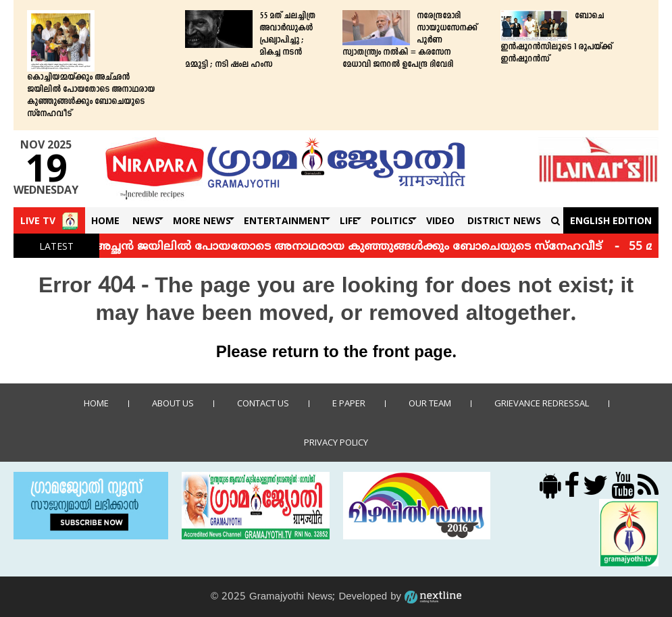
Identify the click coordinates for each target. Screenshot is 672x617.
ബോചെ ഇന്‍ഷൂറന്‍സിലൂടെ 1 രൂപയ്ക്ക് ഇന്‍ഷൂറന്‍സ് (556, 38)
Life (349, 220)
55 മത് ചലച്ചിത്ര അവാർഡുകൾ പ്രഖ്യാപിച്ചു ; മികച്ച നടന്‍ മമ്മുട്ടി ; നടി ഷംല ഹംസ (250, 41)
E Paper (349, 403)
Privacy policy (336, 442)
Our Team (430, 403)
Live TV (38, 220)
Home (105, 220)
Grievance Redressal (542, 403)
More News (202, 220)
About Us (173, 403)
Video (440, 220)
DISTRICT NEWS (504, 220)
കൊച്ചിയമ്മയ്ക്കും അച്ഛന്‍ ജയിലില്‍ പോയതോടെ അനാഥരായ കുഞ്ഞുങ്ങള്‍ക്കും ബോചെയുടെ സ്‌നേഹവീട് (91, 96)
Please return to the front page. (336, 353)
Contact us (263, 403)
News (146, 220)
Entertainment (285, 220)
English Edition (611, 220)
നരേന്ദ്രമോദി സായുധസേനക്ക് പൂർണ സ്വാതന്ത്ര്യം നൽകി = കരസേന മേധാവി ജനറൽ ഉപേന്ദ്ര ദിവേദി (410, 41)
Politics (392, 220)
